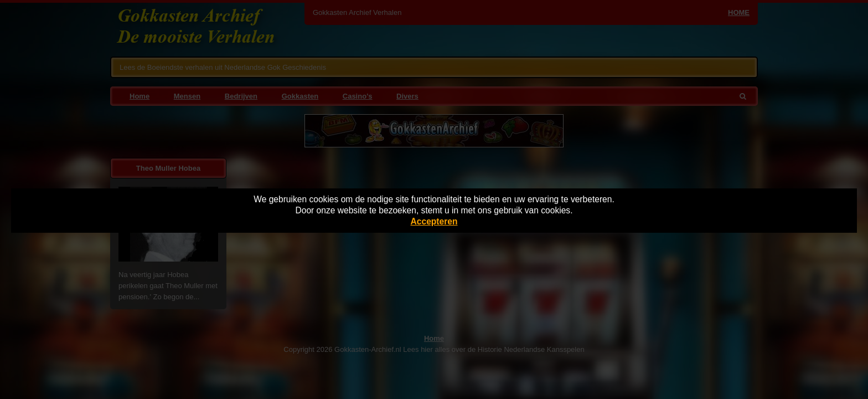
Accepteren (434, 221)
